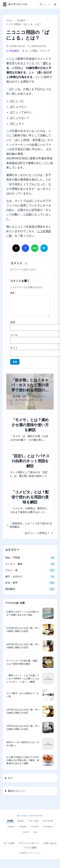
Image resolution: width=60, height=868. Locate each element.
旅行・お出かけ (14, 576)
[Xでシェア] (16, 248)
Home (9, 20)
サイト (14, 348)
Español (23, 826)
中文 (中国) (34, 821)
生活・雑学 (11, 583)
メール (14, 335)
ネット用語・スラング (36, 51)
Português (48, 826)
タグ (10, 778)
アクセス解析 (30, 848)
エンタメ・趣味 (14, 564)
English (21, 821)
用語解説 (21, 20)
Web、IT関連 (13, 558)
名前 (13, 322)
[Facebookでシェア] (25, 248)
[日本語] (42, 4)
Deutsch (11, 826)
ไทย (35, 832)
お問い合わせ (50, 843)
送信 (15, 362)
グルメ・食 (11, 570)
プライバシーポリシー (29, 843)
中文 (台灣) (48, 821)
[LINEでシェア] (35, 248)
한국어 (26, 832)
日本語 (10, 821)
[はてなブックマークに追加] (44, 248)
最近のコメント (17, 791)
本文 (13, 293)
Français (35, 826)
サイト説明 (9, 843)
